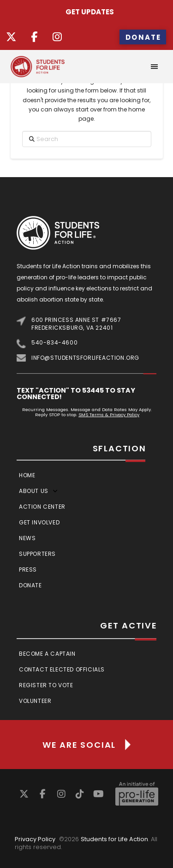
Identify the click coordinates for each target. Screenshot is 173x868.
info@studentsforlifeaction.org (85, 358)
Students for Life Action (114, 839)
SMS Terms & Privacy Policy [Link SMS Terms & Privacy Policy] (109, 415)
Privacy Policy (35, 839)
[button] (155, 67)
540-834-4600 (54, 342)
